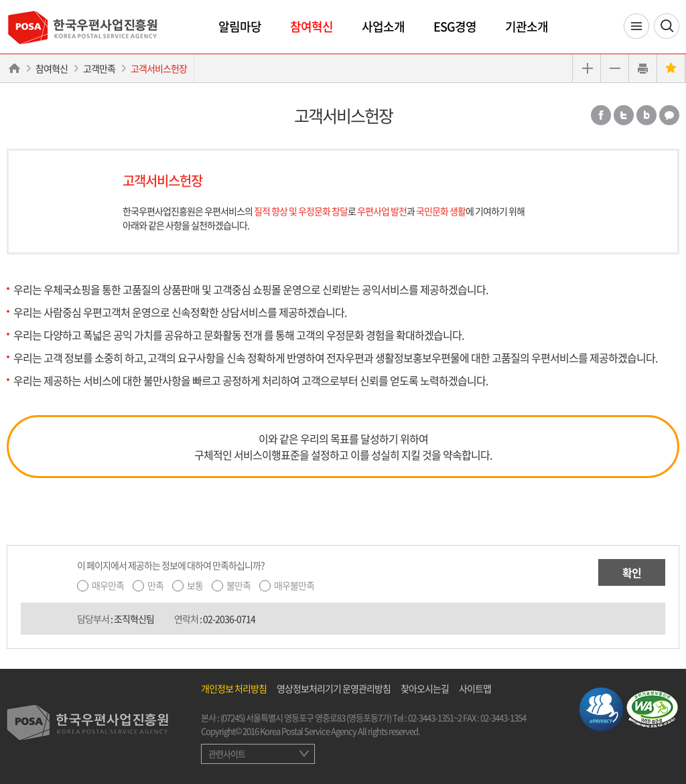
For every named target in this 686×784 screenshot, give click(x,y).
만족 (155, 585)
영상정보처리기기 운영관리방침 (334, 688)
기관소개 (527, 26)
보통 (195, 585)
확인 (632, 572)
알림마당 (240, 26)
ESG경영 (455, 26)
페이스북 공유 (601, 115)
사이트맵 (475, 688)
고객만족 (99, 68)
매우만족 (108, 585)
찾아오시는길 (425, 688)
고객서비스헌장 (159, 68)
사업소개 (383, 26)
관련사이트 (227, 754)
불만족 (238, 585)
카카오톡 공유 (669, 115)
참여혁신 (312, 26)
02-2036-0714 (229, 619)
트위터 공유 (624, 115)
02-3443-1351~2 (435, 717)
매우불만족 (294, 585)
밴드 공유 (646, 115)
